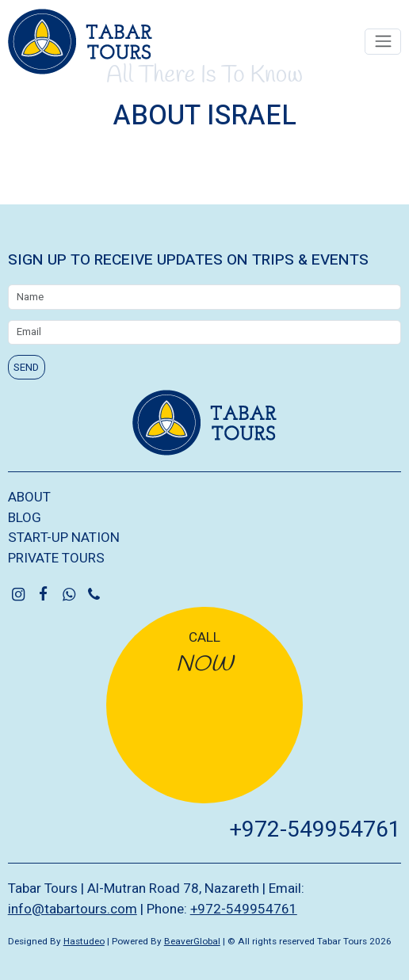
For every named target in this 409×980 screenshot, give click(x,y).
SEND (26, 367)
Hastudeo (84, 942)
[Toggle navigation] (383, 42)
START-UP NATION (64, 538)
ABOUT (29, 497)
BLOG (25, 518)
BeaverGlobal (192, 942)
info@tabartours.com (73, 909)
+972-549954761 (315, 830)
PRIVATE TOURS (56, 558)
